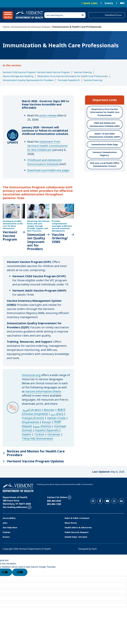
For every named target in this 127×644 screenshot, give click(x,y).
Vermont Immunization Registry (105, 154)
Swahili (27, 434)
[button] (8, 15)
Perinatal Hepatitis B (69, 80)
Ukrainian (54, 434)
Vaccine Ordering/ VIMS (60, 238)
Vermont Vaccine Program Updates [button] (35, 461)
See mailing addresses (15, 507)
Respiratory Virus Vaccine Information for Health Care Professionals (73, 76)
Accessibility (9, 518)
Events (109, 3)
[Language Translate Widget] (122, 3)
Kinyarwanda (31, 422)
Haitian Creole (56, 418)
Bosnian (49, 410)
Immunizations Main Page (105, 144)
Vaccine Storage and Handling (18, 76)
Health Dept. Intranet (76, 537)
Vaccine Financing (93, 80)
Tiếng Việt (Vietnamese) (37, 438)
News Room (71, 523)
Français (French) (33, 418)
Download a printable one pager (48, 170)
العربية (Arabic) (31, 410)
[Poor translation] (20, 572)
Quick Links (91, 3)
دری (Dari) (57, 414)
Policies (7, 532)
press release (48, 115)
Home (6, 27)
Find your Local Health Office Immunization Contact (105, 165)
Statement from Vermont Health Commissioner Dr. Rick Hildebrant (48, 146)
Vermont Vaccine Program (10, 236)
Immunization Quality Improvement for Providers (28, 80)
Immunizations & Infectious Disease (31, 27)
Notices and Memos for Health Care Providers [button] (36, 453)
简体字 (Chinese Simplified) (44, 412)
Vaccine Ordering (83, 72)
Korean (47, 422)
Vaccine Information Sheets (43, 391)
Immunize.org (31, 375)
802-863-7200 (54, 504)
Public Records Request (77, 532)
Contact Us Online (57, 497)
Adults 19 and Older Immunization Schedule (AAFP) (105, 135)
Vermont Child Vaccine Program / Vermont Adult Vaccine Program (36, 72)
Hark (94, 549)
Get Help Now (10, 527)
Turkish (40, 434)
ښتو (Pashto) (43, 426)
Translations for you (113, 15)
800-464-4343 (54, 501)
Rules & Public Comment (77, 518)
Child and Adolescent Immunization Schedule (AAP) (105, 124)
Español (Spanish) (47, 430)
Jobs (5, 523)
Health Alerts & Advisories (78, 527)
